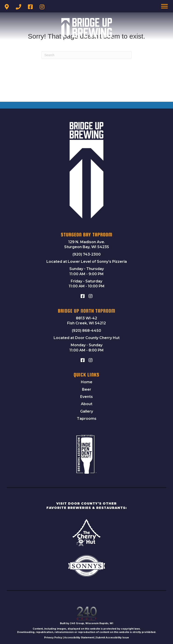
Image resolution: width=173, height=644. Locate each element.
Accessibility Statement (79, 638)
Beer (87, 389)
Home (87, 382)
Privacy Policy (53, 638)
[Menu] (164, 6)
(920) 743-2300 (87, 254)
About (87, 404)
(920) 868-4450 (86, 331)
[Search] (86, 55)
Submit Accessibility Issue (112, 638)
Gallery (87, 411)
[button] (7, 7)
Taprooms (87, 419)
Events (86, 397)
